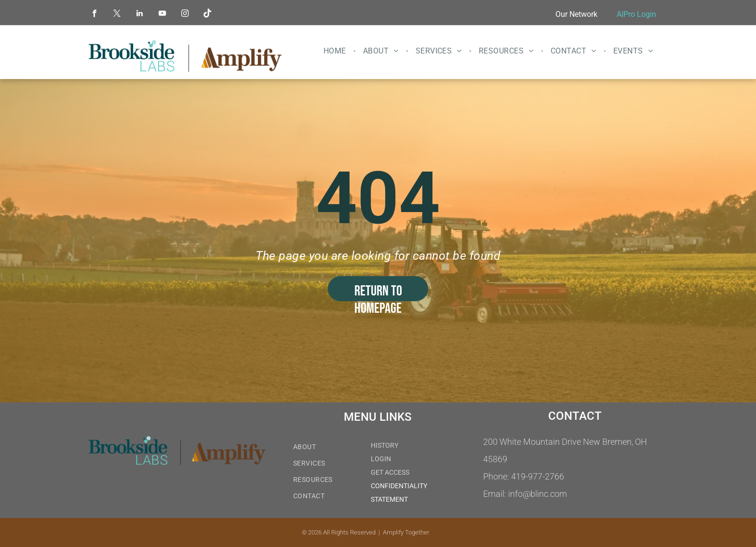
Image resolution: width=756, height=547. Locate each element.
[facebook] (94, 14)
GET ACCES (388, 472)
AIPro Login (636, 14)
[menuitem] (336, 51)
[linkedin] (140, 14)
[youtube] (162, 14)
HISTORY (385, 445)
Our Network (576, 14)
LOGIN (381, 459)
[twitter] (117, 14)
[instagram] (185, 14)
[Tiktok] (208, 14)
